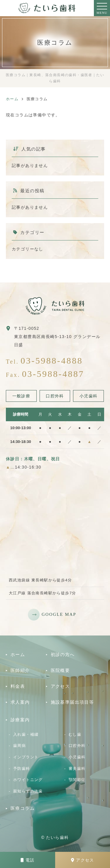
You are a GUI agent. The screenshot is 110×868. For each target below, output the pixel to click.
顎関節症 (77, 780)
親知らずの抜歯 (28, 791)
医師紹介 (20, 670)
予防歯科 (22, 769)
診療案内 (20, 720)
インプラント (26, 757)
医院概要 (60, 670)
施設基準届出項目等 (72, 702)
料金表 (18, 686)
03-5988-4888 (52, 361)
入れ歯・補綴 (26, 734)
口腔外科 (77, 746)
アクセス (83, 860)
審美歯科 (77, 769)
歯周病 (20, 746)
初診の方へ (63, 654)
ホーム (18, 654)
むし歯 (75, 734)
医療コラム (23, 808)
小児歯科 (77, 757)
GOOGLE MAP (59, 614)
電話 (28, 860)
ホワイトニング (28, 780)
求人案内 (20, 702)
